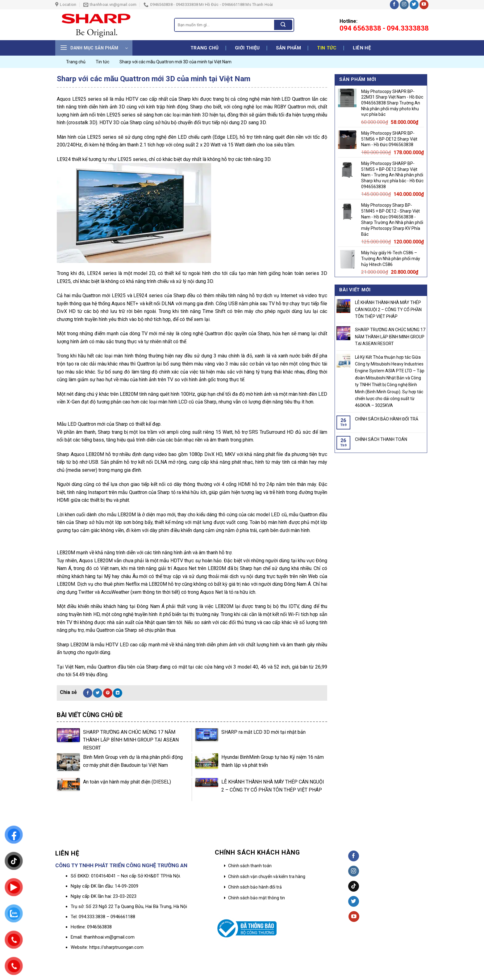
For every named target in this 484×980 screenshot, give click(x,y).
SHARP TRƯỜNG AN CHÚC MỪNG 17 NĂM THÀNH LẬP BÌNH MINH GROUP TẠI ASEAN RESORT (131, 740)
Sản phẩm (288, 48)
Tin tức (327, 48)
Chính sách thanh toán (250, 866)
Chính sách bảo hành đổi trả (255, 887)
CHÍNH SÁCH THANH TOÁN (381, 439)
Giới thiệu (247, 48)
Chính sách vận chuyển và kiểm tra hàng (267, 877)
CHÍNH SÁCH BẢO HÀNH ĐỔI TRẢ (387, 419)
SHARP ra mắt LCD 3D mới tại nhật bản (263, 732)
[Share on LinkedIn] (118, 693)
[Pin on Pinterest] (108, 693)
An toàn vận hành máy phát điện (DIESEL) (127, 782)
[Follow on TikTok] (354, 886)
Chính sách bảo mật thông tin (257, 898)
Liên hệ (362, 48)
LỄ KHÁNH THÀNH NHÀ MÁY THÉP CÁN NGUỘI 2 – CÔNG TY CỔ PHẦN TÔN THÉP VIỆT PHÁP (388, 310)
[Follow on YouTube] (424, 5)
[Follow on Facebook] (394, 5)
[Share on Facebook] (88, 693)
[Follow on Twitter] (414, 5)
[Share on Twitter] (98, 693)
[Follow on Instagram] (404, 5)
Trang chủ (205, 48)
